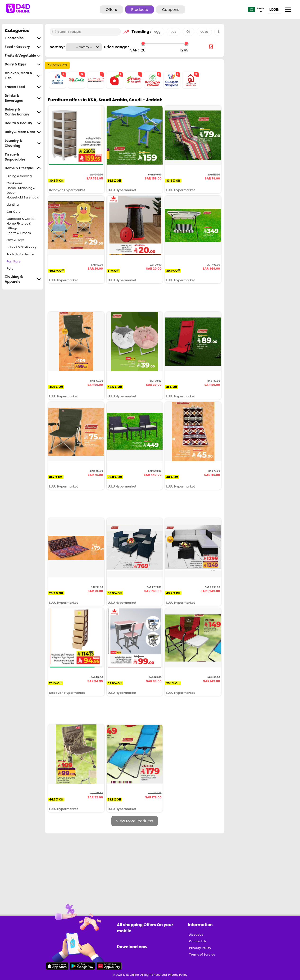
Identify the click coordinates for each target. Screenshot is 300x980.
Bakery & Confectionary (23, 112)
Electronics (23, 38)
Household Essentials (23, 197)
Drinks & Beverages (23, 98)
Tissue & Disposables (23, 157)
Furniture (14, 261)
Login (274, 9)
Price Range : (116, 47)
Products (140, 10)
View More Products (135, 821)
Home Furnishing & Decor (21, 190)
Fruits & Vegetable (23, 56)
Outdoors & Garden (22, 219)
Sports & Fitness (19, 233)
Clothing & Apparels (23, 279)
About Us (196, 935)
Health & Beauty (23, 123)
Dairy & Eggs (23, 64)
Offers (111, 10)
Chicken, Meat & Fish (23, 76)
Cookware (14, 183)
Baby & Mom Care (23, 132)
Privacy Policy (200, 948)
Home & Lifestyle (23, 168)
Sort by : (58, 47)
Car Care (14, 212)
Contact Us (198, 941)
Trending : (140, 32)
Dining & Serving (19, 176)
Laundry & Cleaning (23, 143)
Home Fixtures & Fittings (19, 226)
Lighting (13, 205)
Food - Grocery (23, 47)
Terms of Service (202, 955)
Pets (10, 269)
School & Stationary (22, 247)
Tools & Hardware (20, 254)
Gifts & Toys (16, 240)
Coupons (171, 10)
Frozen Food (23, 87)
